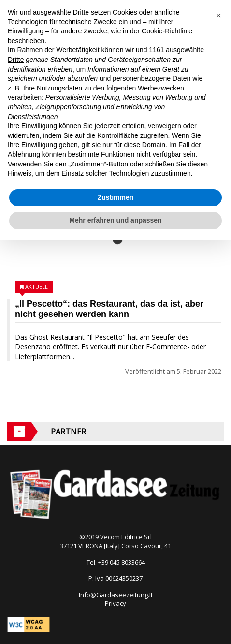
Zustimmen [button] (116, 197)
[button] (218, 15)
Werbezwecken (161, 88)
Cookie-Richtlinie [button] (167, 31)
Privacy (115, 603)
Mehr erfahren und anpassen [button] (115, 220)
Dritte (16, 60)
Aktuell (36, 287)
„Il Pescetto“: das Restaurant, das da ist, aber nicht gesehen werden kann (109, 309)
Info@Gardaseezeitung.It (116, 595)
